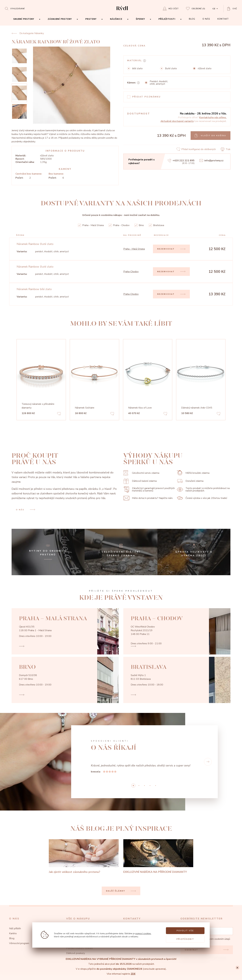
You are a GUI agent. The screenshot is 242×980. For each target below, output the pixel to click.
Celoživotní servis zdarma (141, 473)
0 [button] (133, 786)
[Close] (237, 968)
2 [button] (144, 786)
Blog (12, 938)
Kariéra (13, 933)
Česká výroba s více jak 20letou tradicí (202, 498)
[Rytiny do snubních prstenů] (48, 552)
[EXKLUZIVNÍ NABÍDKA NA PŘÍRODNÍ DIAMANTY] (158, 857)
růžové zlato (205, 68)
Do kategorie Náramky (28, 33)
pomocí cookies (143, 933)
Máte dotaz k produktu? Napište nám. (148, 498)
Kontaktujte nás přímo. (213, 118)
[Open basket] (232, 9)
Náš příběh (15, 928)
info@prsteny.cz (211, 161)
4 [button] (156, 786)
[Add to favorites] (59, 414)
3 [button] (150, 786)
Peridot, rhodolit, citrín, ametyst (159, 83)
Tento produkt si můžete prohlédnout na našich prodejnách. (203, 489)
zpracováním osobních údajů (215, 939)
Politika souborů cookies (79, 948)
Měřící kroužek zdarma (193, 473)
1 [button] (139, 786)
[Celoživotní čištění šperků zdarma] (121, 552)
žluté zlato (171, 68)
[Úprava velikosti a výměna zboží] (194, 552)
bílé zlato (137, 68)
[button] (208, 762)
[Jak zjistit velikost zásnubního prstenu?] (84, 857)
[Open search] (15, 9)
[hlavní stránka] (122, 11)
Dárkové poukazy (76, 953)
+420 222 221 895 (181, 161)
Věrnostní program (19, 943)
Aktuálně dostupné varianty (177, 121)
